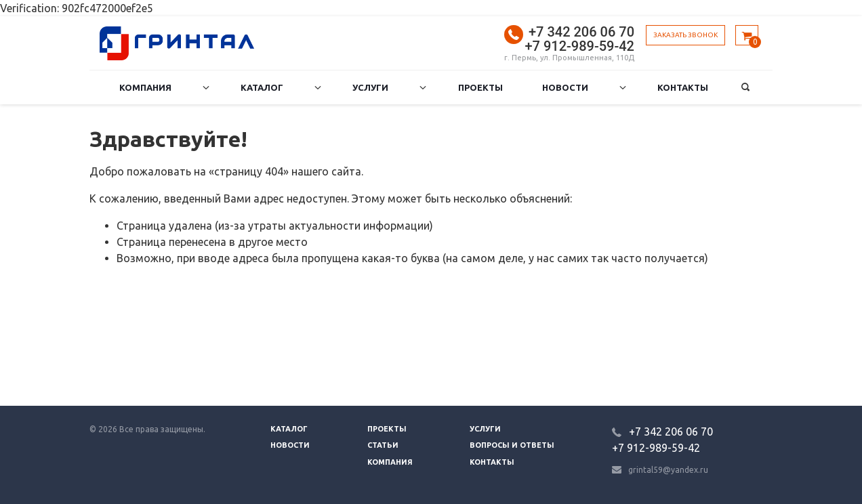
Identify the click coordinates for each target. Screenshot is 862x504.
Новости (565, 87)
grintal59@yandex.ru (668, 470)
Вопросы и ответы (512, 445)
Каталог (262, 87)
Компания (145, 87)
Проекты (480, 87)
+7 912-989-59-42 (579, 46)
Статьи (383, 445)
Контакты (683, 87)
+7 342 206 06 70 (581, 32)
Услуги (370, 87)
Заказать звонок (685, 35)
